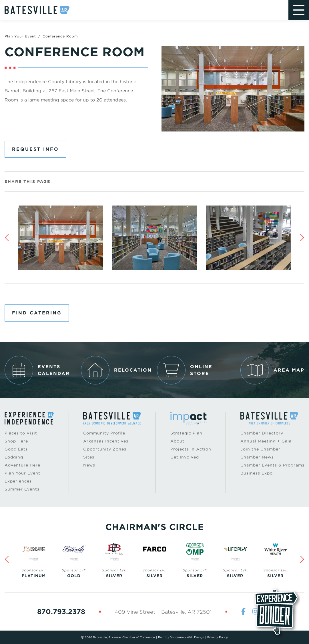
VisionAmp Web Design (187, 637)
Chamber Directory (262, 433)
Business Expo (257, 473)
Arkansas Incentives (106, 441)
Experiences (18, 481)
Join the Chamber (260, 449)
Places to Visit (21, 433)
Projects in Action (191, 449)
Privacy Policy (218, 637)
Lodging (14, 457)
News (89, 465)
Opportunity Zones (105, 449)
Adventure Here (22, 465)
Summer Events (22, 489)
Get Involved (185, 457)
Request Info (35, 149)
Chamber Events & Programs (272, 465)
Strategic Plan (186, 433)
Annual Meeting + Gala (266, 441)
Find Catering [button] (37, 313)
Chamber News (257, 457)
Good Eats (16, 449)
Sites (89, 457)
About (177, 441)
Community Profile (104, 433)
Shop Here (16, 441)
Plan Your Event (20, 36)
